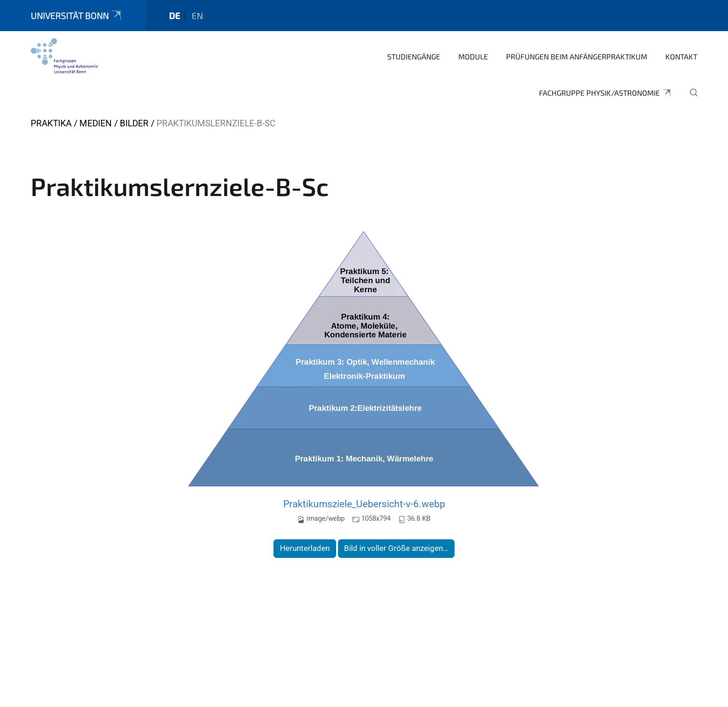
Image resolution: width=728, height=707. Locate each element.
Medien (96, 123)
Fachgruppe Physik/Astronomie (605, 93)
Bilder (134, 123)
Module (473, 56)
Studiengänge (414, 56)
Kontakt (681, 56)
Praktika (51, 123)
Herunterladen (305, 548)
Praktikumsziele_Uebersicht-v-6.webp (364, 504)
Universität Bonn (77, 16)
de (175, 16)
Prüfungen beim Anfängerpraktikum (577, 56)
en (197, 16)
